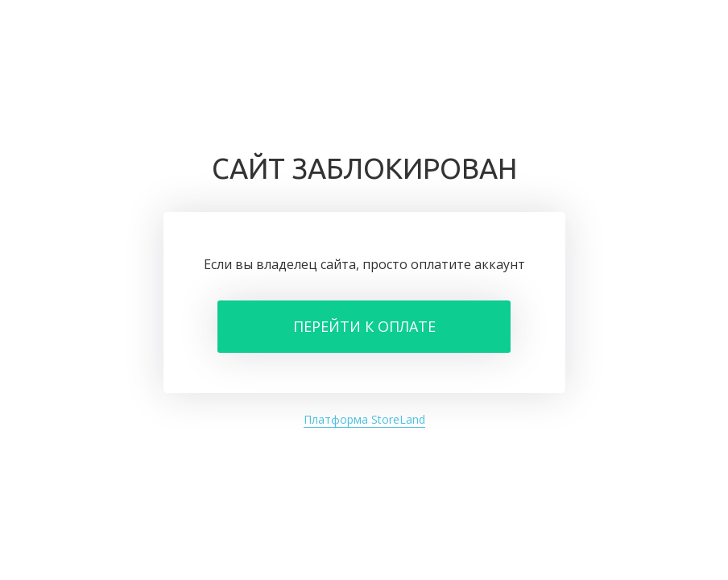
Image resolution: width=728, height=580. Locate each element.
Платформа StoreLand (364, 419)
